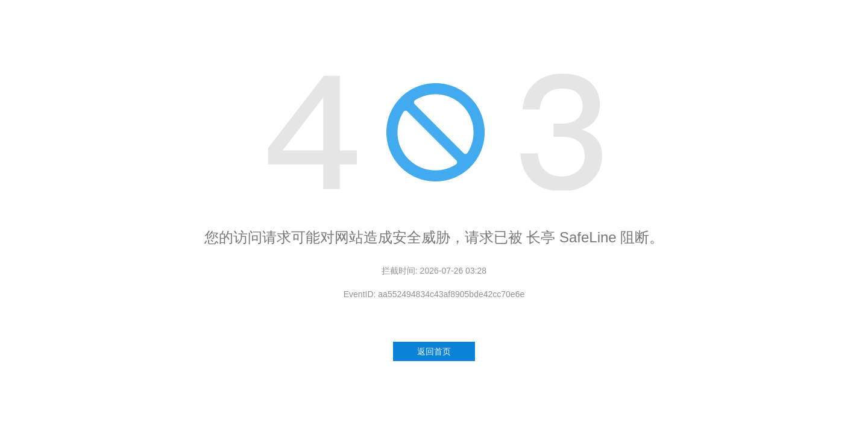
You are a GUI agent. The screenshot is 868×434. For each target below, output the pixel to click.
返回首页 (434, 351)
